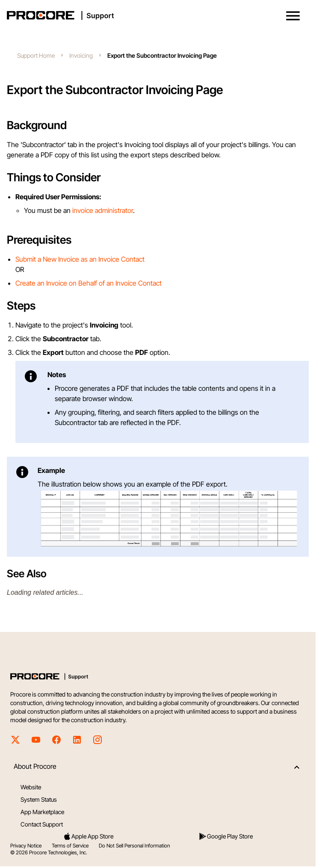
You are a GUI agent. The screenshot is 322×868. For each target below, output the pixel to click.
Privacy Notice (26, 846)
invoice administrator (103, 210)
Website (31, 787)
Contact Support (42, 824)
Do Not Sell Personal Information (134, 846)
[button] (293, 16)
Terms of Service (70, 846)
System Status (39, 799)
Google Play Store (226, 836)
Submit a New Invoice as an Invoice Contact (80, 259)
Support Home (36, 55)
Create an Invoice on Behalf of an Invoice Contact (89, 283)
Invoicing (81, 55)
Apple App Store (88, 836)
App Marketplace (42, 812)
